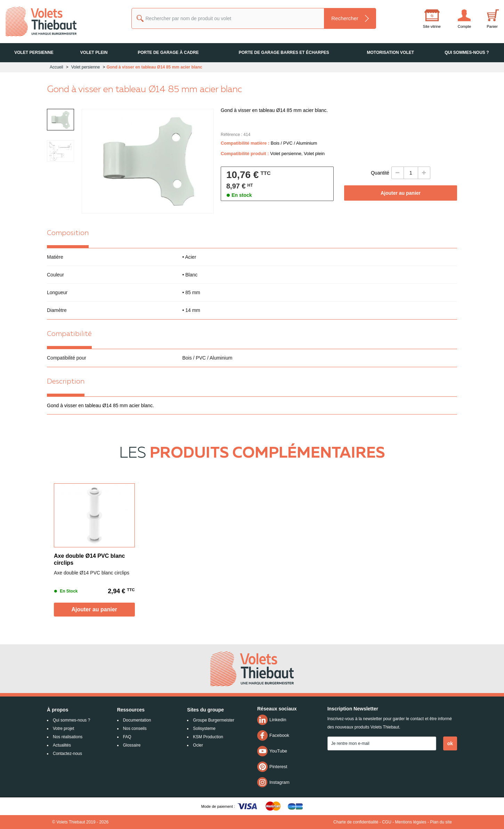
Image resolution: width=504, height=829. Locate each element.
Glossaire (132, 745)
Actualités (62, 745)
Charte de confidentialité (356, 822)
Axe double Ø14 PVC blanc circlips (90, 559)
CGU (387, 822)
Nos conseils (135, 729)
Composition (68, 233)
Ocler (198, 745)
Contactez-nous (67, 754)
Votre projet (63, 729)
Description (66, 382)
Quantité (380, 173)
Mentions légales (411, 822)
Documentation (137, 720)
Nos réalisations (68, 737)
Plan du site (441, 822)
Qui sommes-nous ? (71, 720)
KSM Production (208, 737)
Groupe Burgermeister (214, 720)
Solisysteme (204, 729)
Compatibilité (69, 334)
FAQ (127, 737)
